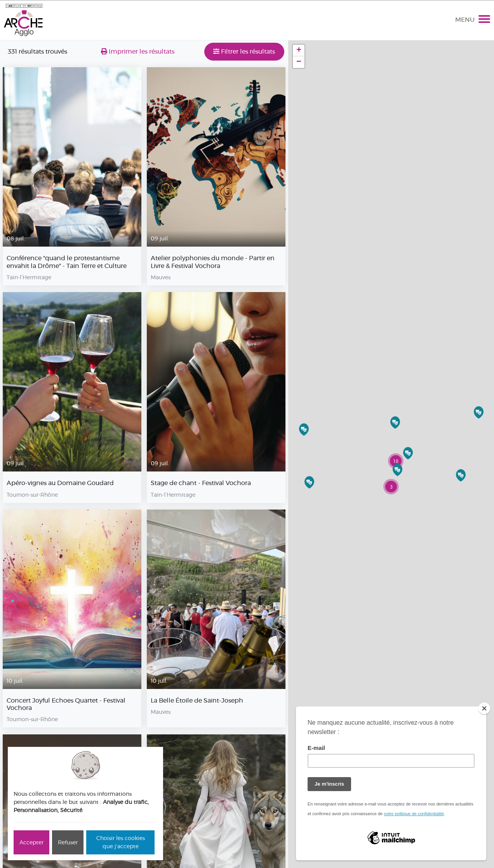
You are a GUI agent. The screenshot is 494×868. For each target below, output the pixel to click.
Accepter (31, 842)
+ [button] (299, 50)
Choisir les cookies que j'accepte (121, 842)
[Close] (484, 708)
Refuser (68, 842)
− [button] (299, 62)
